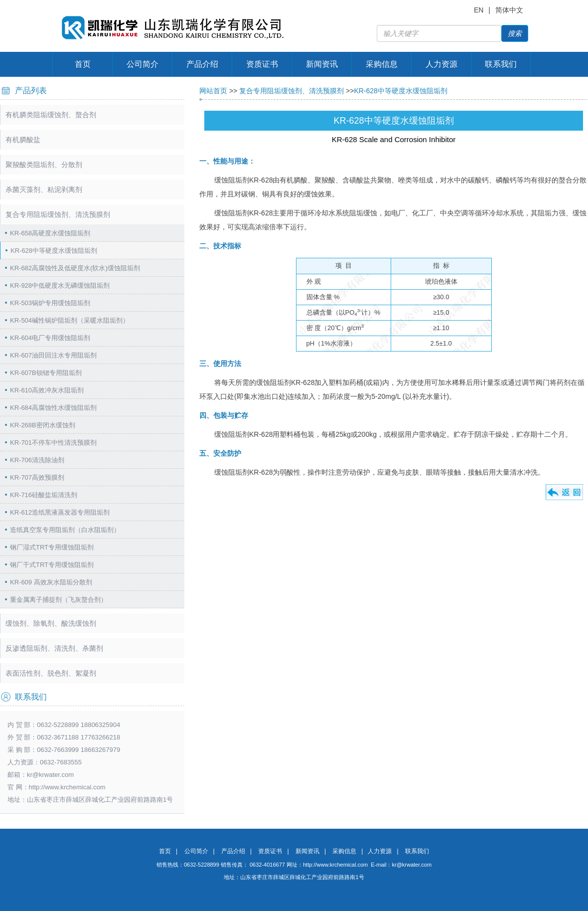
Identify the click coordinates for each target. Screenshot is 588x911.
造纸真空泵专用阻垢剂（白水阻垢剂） (65, 530)
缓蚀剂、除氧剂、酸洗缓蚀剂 (51, 623)
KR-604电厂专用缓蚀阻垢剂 (50, 338)
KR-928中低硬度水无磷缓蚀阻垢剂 (60, 285)
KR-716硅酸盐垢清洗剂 (44, 495)
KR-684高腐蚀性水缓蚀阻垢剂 (53, 408)
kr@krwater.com (50, 775)
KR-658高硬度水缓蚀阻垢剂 (50, 233)
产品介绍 (202, 64)
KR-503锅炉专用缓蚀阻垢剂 (50, 303)
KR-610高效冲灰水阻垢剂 (47, 390)
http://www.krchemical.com (335, 865)
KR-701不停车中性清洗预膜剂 (53, 443)
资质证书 (262, 64)
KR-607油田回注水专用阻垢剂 (53, 355)
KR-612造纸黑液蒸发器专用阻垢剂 (60, 512)
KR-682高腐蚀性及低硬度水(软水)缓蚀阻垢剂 (75, 268)
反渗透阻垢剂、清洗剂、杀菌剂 (54, 648)
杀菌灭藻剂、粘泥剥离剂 (44, 189)
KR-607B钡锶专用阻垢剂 (46, 373)
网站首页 (213, 91)
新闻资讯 (322, 64)
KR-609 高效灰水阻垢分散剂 (51, 582)
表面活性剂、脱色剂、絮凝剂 (51, 673)
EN (479, 10)
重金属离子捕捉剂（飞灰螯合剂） (59, 600)
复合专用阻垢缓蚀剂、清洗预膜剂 (58, 214)
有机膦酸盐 (23, 140)
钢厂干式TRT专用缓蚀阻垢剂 (52, 565)
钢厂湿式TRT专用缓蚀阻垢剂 (52, 547)
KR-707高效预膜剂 (37, 477)
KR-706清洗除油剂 (37, 460)
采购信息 (382, 64)
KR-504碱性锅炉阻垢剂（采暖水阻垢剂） (70, 320)
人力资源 (441, 64)
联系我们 (501, 64)
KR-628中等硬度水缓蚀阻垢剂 (54, 251)
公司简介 (143, 64)
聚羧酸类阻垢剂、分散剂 (44, 165)
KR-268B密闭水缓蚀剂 (43, 425)
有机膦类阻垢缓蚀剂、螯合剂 (51, 115)
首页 (83, 64)
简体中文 (509, 10)
